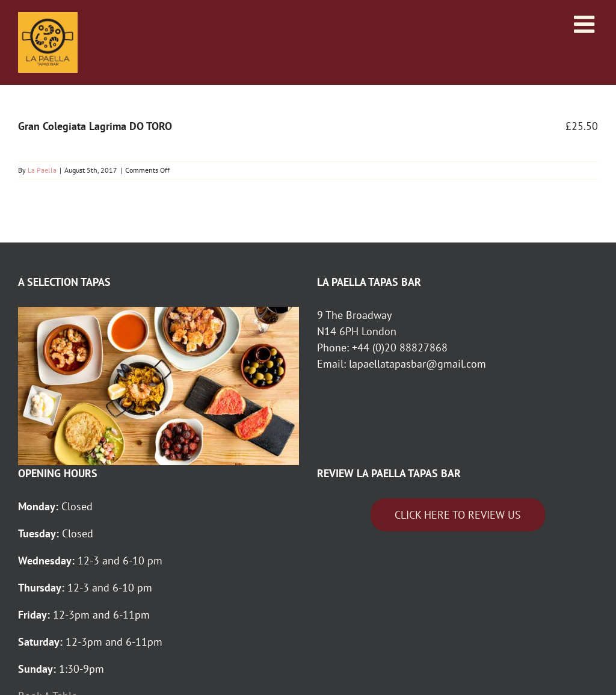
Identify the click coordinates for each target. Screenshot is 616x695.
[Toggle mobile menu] (586, 24)
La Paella (42, 170)
